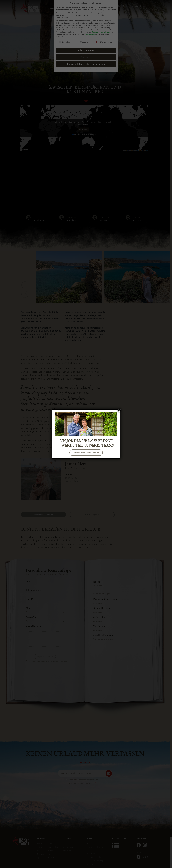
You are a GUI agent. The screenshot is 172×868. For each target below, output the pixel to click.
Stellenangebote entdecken (86, 453)
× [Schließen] (120, 410)
